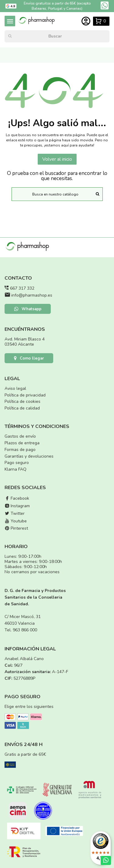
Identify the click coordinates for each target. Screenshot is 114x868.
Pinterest (16, 528)
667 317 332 (22, 288)
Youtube (16, 521)
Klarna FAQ (16, 469)
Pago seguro (17, 463)
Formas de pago (20, 450)
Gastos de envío (20, 436)
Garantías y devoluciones (29, 456)
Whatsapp (28, 309)
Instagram (17, 506)
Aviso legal (15, 388)
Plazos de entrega (22, 443)
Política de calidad (22, 408)
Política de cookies (22, 401)
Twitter (15, 513)
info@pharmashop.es (32, 295)
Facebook (17, 498)
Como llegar (29, 358)
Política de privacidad (25, 395)
